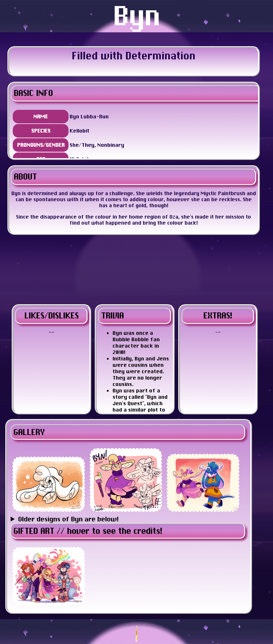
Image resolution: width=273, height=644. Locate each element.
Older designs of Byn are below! (68, 519)
